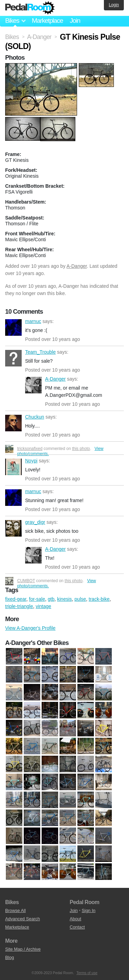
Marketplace (47, 21)
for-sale (37, 599)
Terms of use (87, 973)
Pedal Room (30, 8)
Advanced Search (23, 919)
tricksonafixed (30, 449)
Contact (77, 927)
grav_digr (13, 528)
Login (114, 5)
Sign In (89, 910)
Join (75, 21)
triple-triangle (19, 606)
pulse (80, 599)
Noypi (13, 467)
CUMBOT (26, 581)
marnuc (13, 327)
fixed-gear (16, 599)
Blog (10, 957)
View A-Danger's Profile (30, 628)
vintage (44, 606)
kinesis (64, 599)
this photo (81, 449)
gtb (51, 599)
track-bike (99, 599)
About (76, 919)
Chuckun (13, 423)
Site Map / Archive (23, 949)
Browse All (15, 910)
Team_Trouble (13, 358)
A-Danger (77, 266)
